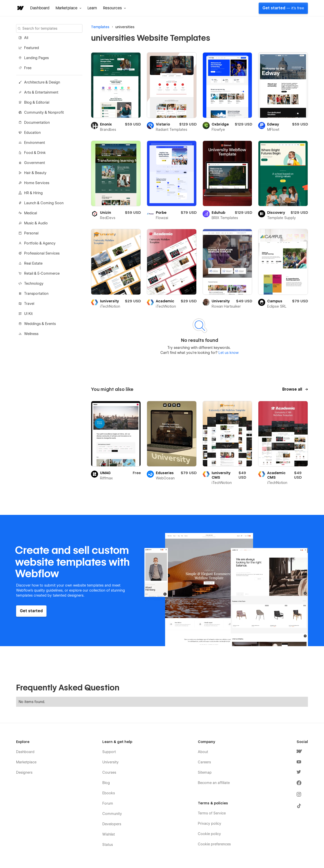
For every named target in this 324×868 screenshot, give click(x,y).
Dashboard (40, 8)
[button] (68, 8)
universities (125, 27)
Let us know (228, 353)
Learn (92, 8)
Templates (100, 27)
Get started (283, 8)
